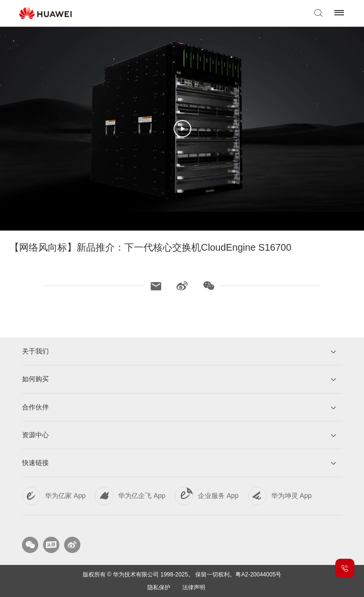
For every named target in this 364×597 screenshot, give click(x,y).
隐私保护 (159, 587)
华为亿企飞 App (142, 496)
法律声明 (194, 587)
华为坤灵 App (292, 496)
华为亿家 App (65, 496)
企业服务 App (218, 496)
